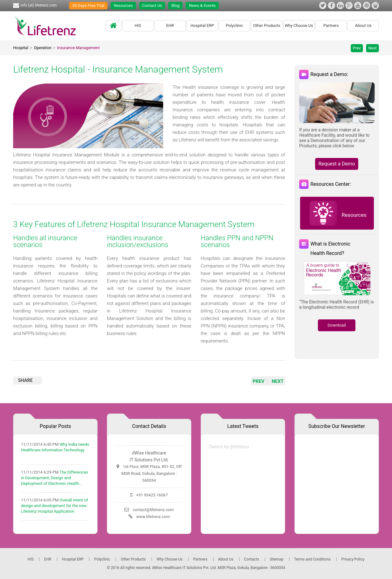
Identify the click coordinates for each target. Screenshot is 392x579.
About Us (363, 25)
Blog (175, 5)
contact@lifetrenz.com (153, 510)
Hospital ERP (202, 25)
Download (337, 325)
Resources (123, 5)
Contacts (252, 559)
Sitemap (277, 559)
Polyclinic (234, 25)
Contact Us (152, 5)
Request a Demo (337, 164)
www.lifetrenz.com (153, 517)
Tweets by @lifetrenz (229, 447)
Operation (43, 48)
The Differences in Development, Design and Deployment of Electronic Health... (55, 478)
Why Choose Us (299, 25)
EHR (170, 25)
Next (372, 48)
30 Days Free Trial (88, 5)
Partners (331, 25)
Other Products (266, 25)
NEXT (278, 381)
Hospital (21, 48)
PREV (259, 381)
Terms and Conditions (312, 559)
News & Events (202, 5)
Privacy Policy (353, 559)
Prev (357, 48)
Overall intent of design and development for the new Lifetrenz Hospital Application (54, 506)
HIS (138, 25)
